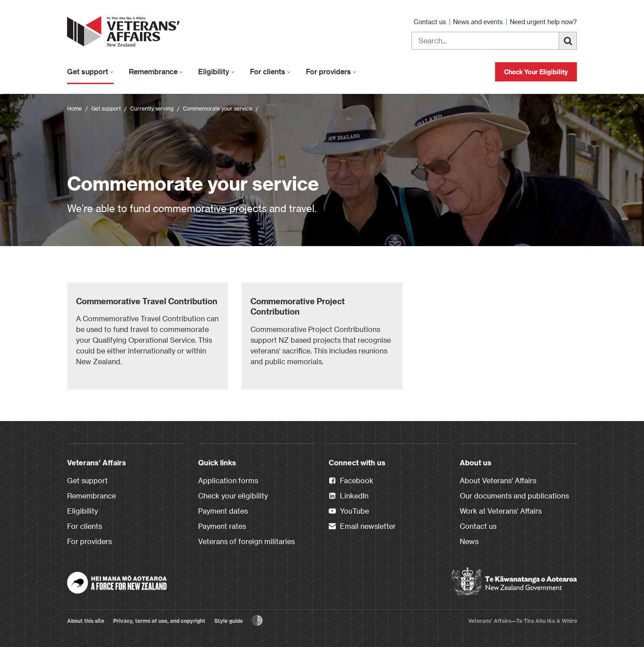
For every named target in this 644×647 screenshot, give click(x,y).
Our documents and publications (514, 496)
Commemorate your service (218, 108)
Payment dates (223, 511)
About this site (86, 621)
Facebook (351, 481)
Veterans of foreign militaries (246, 541)
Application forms (228, 480)
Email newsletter (362, 527)
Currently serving (152, 108)
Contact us (431, 22)
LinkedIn (349, 496)
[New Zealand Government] (514, 582)
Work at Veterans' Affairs (501, 511)
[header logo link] (125, 31)
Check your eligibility (233, 496)
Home (74, 108)
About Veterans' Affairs (498, 480)
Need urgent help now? (543, 22)
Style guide (229, 621)
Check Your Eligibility (536, 72)
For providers (331, 71)
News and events (479, 22)
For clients (270, 71)
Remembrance (156, 71)
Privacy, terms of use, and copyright (159, 621)
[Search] (568, 41)
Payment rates (222, 526)
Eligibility (216, 71)
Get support (90, 71)
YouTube (349, 511)
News (469, 541)
